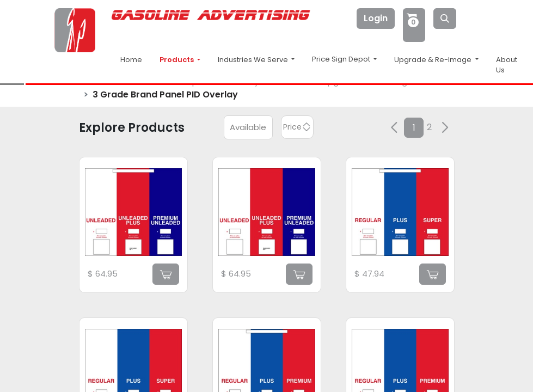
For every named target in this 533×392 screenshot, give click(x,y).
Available (248, 127)
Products (177, 60)
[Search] (445, 19)
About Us (507, 65)
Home (131, 60)
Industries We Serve (254, 60)
